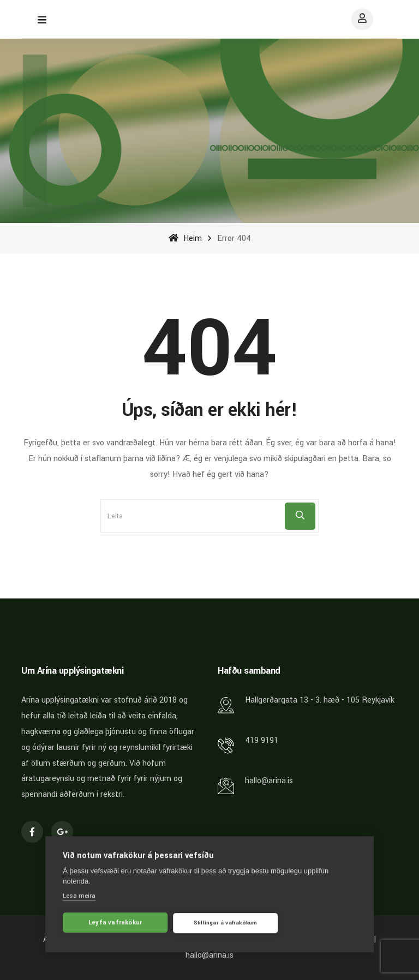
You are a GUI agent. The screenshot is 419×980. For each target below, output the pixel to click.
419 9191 (262, 740)
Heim (185, 238)
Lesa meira (79, 897)
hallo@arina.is (269, 781)
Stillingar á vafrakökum (226, 924)
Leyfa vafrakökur (115, 924)
